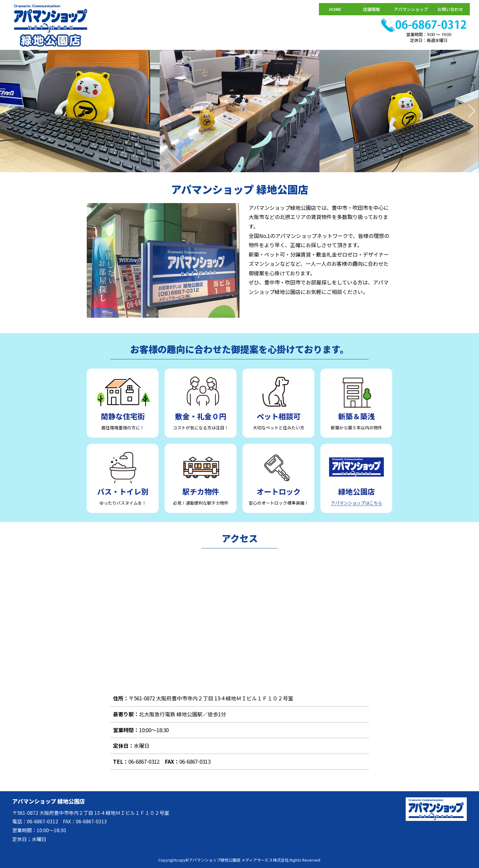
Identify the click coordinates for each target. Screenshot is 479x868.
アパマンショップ (411, 9)
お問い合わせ (450, 9)
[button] (472, 111)
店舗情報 (371, 9)
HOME (335, 9)
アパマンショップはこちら (357, 503)
